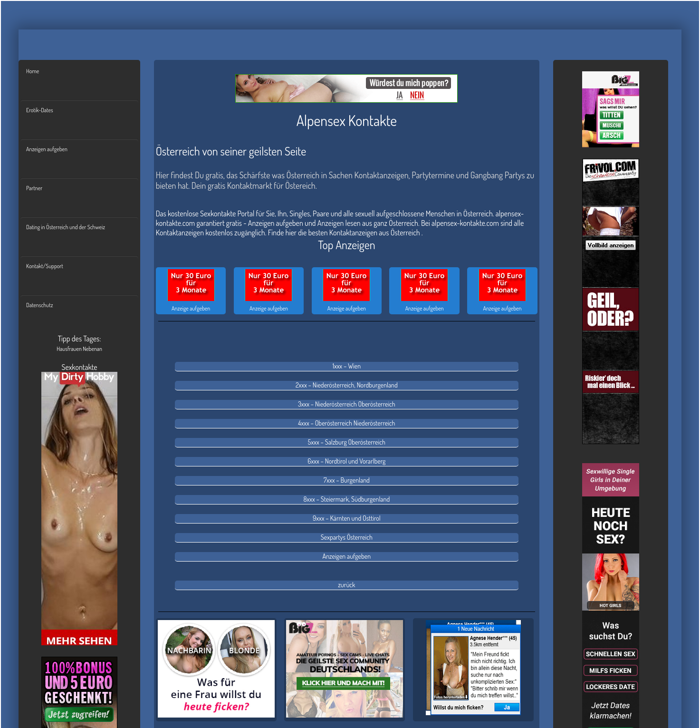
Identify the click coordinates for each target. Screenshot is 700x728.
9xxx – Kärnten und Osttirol (347, 518)
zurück (346, 585)
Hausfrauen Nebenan (79, 349)
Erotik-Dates (40, 110)
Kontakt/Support (45, 266)
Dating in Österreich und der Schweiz (66, 227)
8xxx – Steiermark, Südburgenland (347, 499)
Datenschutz (40, 305)
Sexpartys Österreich (347, 537)
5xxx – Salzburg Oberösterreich (347, 442)
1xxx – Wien (347, 366)
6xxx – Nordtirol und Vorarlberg (346, 461)
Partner (34, 188)
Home (33, 71)
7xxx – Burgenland (347, 480)
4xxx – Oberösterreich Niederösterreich (346, 423)
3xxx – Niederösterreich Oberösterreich (347, 404)
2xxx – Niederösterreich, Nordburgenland (347, 385)
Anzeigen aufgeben (47, 149)
